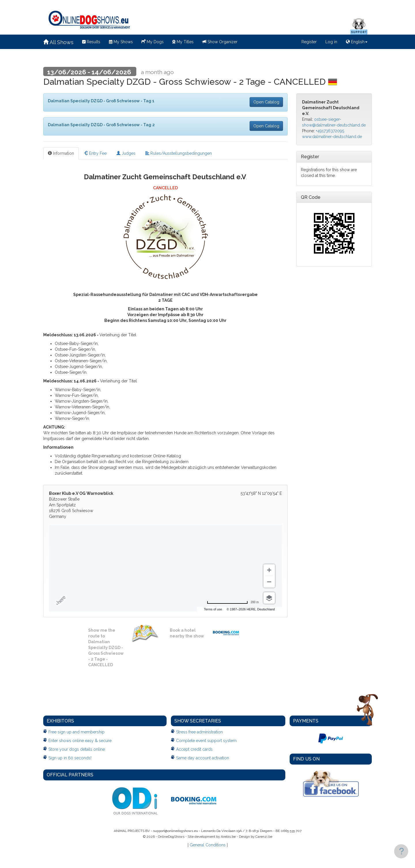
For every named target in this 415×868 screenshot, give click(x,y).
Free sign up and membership (77, 732)
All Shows (58, 42)
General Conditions (208, 845)
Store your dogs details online (77, 749)
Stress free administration (199, 732)
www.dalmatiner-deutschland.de (332, 137)
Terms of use (232, 609)
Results (91, 42)
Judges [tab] (126, 153)
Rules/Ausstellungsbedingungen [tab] (179, 153)
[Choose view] (269, 598)
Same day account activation (203, 758)
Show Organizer (220, 42)
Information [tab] (61, 153)
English (357, 42)
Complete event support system (206, 741)
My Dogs (153, 41)
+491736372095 (330, 131)
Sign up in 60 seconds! (70, 758)
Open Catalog (266, 102)
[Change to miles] (233, 602)
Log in (331, 42)
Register (309, 42)
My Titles (183, 42)
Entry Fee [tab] (95, 153)
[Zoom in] (269, 570)
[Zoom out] (269, 582)
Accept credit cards (194, 749)
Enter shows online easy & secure (80, 741)
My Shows (121, 42)
